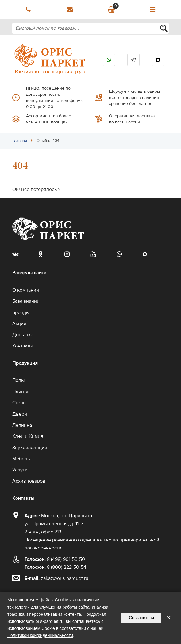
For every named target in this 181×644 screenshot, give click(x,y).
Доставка (23, 335)
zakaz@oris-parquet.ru (65, 578)
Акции (19, 324)
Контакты (22, 346)
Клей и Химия (28, 436)
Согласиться (141, 618)
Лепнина (22, 425)
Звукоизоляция (30, 448)
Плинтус (21, 392)
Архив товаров (29, 481)
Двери (20, 414)
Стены (19, 403)
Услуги (20, 470)
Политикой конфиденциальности (40, 635)
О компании (26, 290)
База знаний (26, 301)
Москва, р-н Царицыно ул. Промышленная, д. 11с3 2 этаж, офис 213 (58, 524)
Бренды (21, 312)
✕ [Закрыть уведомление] (169, 618)
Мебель (21, 459)
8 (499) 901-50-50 (55, 559)
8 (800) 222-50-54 (55, 567)
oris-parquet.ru (50, 621)
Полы (18, 380)
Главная (20, 141)
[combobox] (90, 28)
